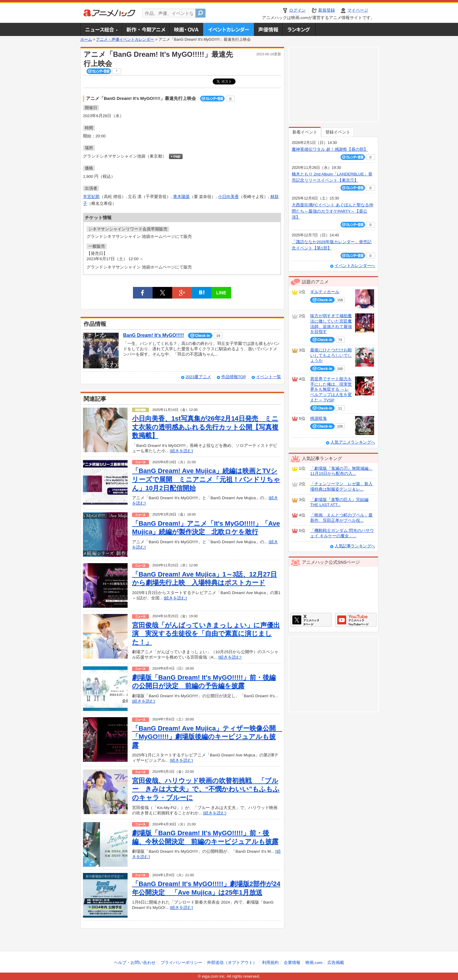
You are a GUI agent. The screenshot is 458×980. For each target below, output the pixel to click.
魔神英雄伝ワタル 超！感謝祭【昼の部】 (330, 149)
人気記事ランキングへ (355, 546)
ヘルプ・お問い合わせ (135, 963)
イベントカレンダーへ (355, 266)
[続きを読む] (181, 451)
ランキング (299, 29)
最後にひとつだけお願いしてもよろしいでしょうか (331, 355)
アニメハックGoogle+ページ (356, 620)
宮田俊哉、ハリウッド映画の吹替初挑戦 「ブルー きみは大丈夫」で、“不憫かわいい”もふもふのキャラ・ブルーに (206, 789)
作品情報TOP (234, 377)
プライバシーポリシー (181, 963)
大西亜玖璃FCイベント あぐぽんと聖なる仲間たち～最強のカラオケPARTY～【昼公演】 (332, 211)
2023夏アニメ (198, 377)
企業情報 (292, 963)
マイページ (358, 10)
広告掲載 (336, 963)
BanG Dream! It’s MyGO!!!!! (153, 335)
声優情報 (268, 29)
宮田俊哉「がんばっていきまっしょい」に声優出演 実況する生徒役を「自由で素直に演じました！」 (206, 634)
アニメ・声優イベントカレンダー (229, 29)
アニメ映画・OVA (186, 29)
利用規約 (270, 963)
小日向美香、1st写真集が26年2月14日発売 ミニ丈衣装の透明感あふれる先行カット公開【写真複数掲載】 (205, 427)
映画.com (314, 963)
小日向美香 (228, 197)
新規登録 (327, 10)
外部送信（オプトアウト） (232, 963)
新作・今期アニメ (146, 29)
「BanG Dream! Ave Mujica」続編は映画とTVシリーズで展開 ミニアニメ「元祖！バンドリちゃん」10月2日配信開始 (206, 479)
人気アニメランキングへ (353, 442)
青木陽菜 (181, 197)
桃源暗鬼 (319, 418)
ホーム (86, 40)
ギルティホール (325, 292)
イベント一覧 (269, 377)
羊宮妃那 (91, 197)
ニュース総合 (101, 29)
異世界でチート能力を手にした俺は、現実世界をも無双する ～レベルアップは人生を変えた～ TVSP (331, 390)
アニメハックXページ (311, 620)
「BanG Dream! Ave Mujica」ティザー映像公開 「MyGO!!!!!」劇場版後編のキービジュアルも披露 (207, 737)
